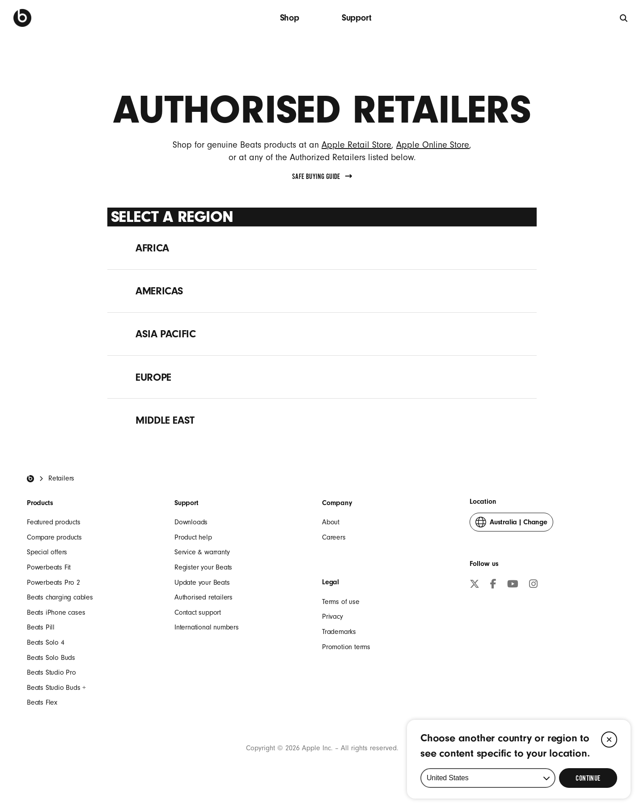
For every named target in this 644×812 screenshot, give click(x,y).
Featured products (54, 522)
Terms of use (341, 602)
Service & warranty (202, 552)
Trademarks (339, 632)
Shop (290, 18)
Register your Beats (203, 567)
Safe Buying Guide (322, 177)
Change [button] (511, 524)
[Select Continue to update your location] (588, 778)
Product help (193, 537)
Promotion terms (346, 647)
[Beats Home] (30, 479)
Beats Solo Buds (51, 658)
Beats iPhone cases (56, 612)
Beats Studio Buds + (56, 688)
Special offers (47, 552)
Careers (334, 537)
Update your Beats (202, 582)
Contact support (198, 612)
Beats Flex (42, 702)
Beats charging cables (60, 597)
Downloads (191, 522)
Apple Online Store (433, 145)
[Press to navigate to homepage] (22, 18)
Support (357, 18)
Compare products (54, 537)
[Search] (624, 18)
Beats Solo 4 (46, 642)
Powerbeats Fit (49, 567)
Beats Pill (41, 627)
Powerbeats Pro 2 (53, 582)
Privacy (333, 616)
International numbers (207, 627)
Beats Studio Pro (51, 672)
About (331, 522)
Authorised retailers (203, 597)
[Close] (609, 740)
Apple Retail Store (356, 145)
